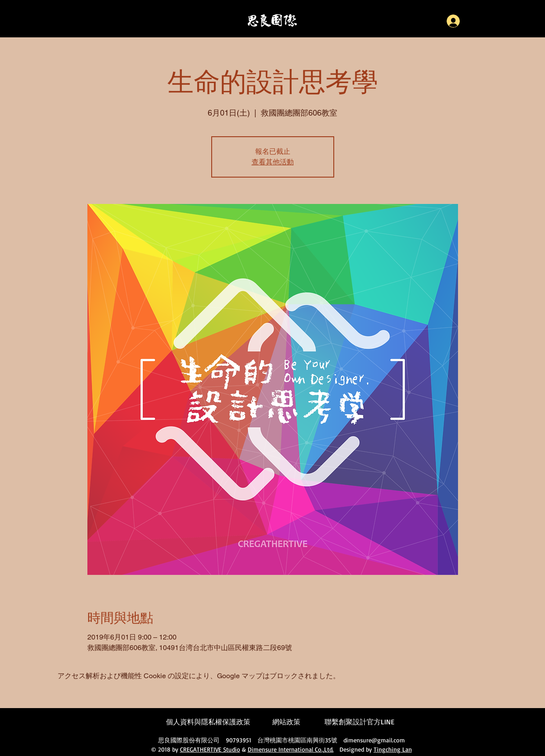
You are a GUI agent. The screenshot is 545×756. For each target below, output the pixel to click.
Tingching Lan (393, 749)
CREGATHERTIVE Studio (210, 749)
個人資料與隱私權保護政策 (208, 722)
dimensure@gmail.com (374, 740)
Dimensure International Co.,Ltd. (291, 749)
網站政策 (286, 722)
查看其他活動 (273, 162)
